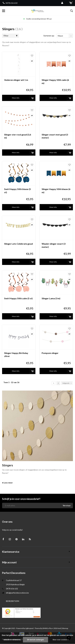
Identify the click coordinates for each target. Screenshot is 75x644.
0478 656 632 (10, 3)
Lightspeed (29, 628)
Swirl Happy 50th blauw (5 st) (17, 191)
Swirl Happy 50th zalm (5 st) (18, 298)
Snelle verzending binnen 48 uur (38, 19)
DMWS (45, 628)
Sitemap (65, 628)
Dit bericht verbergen (35, 640)
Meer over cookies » (61, 640)
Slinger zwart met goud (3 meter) (55, 136)
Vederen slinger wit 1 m (16, 80)
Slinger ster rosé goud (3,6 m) (18, 136)
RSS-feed (58, 628)
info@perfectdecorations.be (17, 593)
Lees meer (7, 483)
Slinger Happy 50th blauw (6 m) (56, 191)
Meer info (16, 98)
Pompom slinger (50, 353)
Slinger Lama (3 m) (51, 298)
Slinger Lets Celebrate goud (18, 244)
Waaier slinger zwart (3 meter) (54, 245)
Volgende (67, 383)
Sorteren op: (49, 36)
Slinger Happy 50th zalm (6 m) (55, 81)
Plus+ (51, 628)
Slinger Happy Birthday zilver (16, 355)
